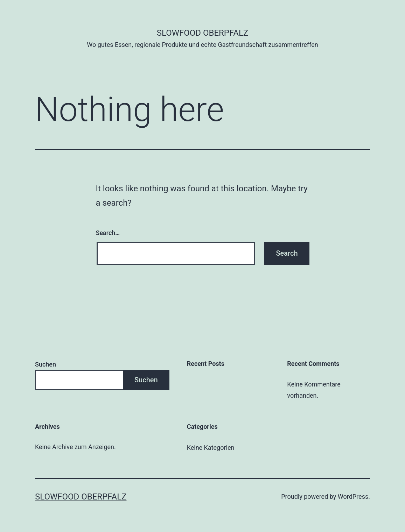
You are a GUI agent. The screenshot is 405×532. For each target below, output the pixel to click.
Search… (108, 233)
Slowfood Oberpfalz (202, 33)
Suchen (46, 364)
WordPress (353, 496)
